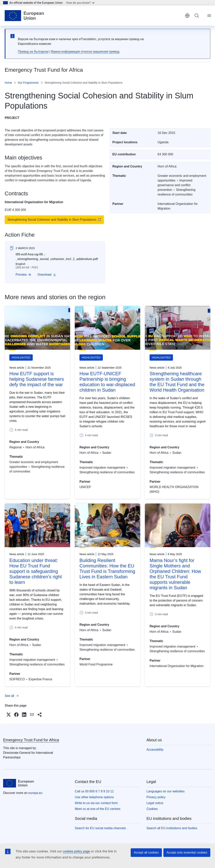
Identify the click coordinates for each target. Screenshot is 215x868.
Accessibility (155, 750)
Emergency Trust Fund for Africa (31, 740)
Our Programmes (28, 83)
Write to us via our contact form (96, 803)
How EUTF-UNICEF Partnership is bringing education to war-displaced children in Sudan (107, 382)
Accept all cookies (146, 853)
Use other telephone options (94, 797)
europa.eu (35, 793)
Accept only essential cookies (187, 853)
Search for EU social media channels (100, 828)
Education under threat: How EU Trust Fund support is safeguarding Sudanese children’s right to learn (36, 571)
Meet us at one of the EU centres (98, 809)
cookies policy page (76, 851)
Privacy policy (156, 797)
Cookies (152, 809)
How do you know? (80, 3)
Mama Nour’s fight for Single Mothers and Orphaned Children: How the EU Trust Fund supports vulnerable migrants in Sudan (175, 574)
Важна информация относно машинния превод (85, 52)
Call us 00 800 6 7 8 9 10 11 (94, 791)
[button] (23, 275)
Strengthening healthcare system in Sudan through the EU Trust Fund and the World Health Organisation (177, 382)
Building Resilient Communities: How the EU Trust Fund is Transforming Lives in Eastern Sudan (107, 568)
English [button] (187, 16)
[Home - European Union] (24, 16)
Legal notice (155, 803)
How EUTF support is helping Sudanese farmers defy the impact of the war (37, 379)
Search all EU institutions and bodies (172, 828)
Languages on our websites (166, 791)
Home (8, 83)
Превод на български (33, 52)
